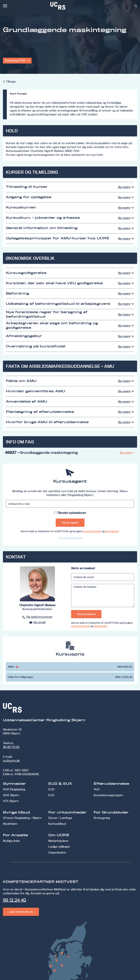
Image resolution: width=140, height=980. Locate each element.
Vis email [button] (39, 622)
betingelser (112, 531)
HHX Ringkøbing (14, 789)
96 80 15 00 (11, 747)
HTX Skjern (11, 801)
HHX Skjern (11, 795)
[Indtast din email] (103, 577)
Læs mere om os (21, 912)
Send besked (86, 614)
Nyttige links (11, 841)
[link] (71, 6)
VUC (97, 789)
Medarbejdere (58, 841)
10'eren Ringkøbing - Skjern (22, 818)
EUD (51, 789)
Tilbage (11, 82)
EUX (51, 795)
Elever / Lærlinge (60, 818)
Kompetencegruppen (108, 795)
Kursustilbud (57, 824)
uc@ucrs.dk (11, 761)
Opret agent (70, 523)
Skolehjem (10, 824)
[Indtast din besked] (103, 595)
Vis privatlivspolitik (70, 538)
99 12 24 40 (15, 900)
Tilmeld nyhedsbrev (72, 513)
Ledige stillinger (59, 847)
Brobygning (102, 818)
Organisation (57, 852)
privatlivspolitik (92, 531)
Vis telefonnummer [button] (39, 617)
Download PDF (16, 61)
